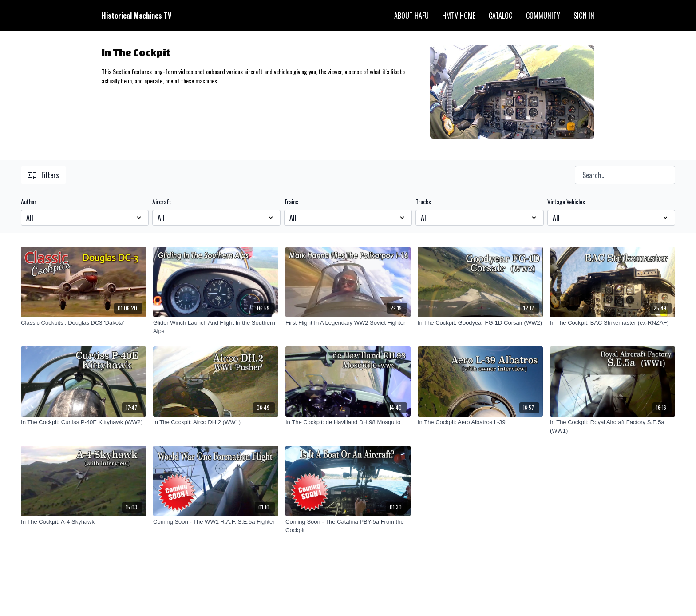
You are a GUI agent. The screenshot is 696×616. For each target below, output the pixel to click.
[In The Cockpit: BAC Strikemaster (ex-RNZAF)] (613, 323)
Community (543, 16)
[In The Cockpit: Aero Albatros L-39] (480, 422)
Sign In (584, 16)
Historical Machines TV (136, 16)
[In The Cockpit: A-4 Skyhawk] (83, 522)
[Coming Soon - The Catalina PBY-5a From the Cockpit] (348, 526)
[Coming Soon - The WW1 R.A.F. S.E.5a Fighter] (216, 522)
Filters (43, 175)
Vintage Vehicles (566, 202)
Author (29, 202)
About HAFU (411, 16)
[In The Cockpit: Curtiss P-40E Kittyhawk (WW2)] (83, 422)
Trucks (423, 202)
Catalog (501, 16)
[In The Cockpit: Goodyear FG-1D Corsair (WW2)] (480, 323)
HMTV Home (459, 16)
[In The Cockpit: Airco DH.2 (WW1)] (216, 422)
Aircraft (162, 202)
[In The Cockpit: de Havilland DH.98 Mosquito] (348, 422)
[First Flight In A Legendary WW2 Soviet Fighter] (348, 323)
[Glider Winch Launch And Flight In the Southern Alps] (216, 327)
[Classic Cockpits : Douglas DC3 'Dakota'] (83, 323)
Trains (291, 202)
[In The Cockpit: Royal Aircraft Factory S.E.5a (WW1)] (613, 427)
